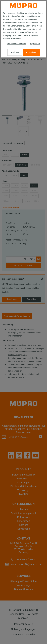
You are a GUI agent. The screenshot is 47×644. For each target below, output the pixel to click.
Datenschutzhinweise (17, 44)
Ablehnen (15, 52)
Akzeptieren (31, 52)
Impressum (35, 44)
